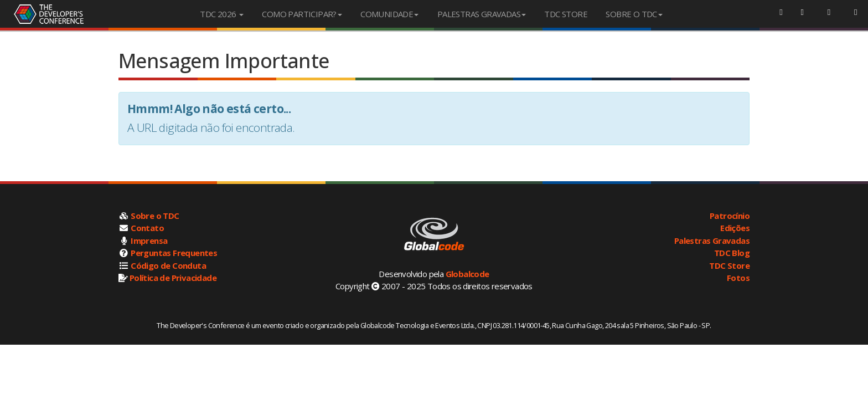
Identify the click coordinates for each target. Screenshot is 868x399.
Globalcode (467, 274)
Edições (735, 228)
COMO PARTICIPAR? (302, 14)
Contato (147, 228)
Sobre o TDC (155, 216)
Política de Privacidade (173, 278)
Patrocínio (730, 216)
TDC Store (729, 265)
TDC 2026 (222, 14)
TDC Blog (732, 253)
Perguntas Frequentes (174, 253)
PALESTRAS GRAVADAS (482, 14)
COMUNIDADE (389, 14)
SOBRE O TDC (634, 14)
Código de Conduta (168, 265)
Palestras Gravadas (712, 241)
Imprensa (149, 241)
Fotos (738, 278)
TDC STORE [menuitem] (566, 14)
